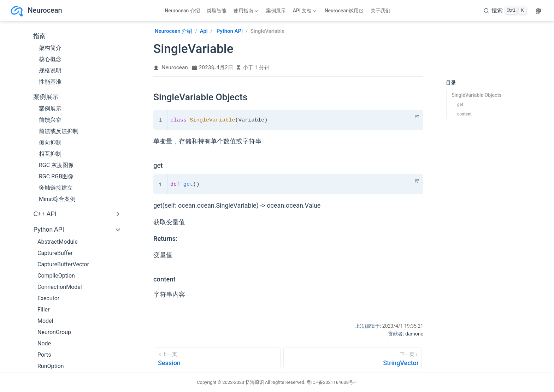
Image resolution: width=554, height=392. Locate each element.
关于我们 (381, 11)
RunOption (51, 366)
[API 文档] (305, 11)
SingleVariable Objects (476, 95)
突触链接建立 (56, 188)
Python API (49, 230)
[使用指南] (246, 11)
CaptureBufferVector (63, 264)
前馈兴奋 (50, 120)
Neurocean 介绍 (182, 11)
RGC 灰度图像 (56, 165)
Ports (44, 355)
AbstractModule (58, 242)
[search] (505, 11)
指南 (40, 36)
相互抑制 (50, 154)
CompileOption (56, 276)
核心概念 (50, 59)
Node (44, 343)
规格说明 (50, 70)
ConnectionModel (60, 287)
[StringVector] (353, 358)
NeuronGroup (54, 332)
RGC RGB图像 (56, 176)
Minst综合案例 (57, 199)
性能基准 (50, 82)
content (464, 114)
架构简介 (50, 48)
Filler (43, 310)
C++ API (45, 214)
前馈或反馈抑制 (59, 131)
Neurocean (175, 67)
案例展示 (276, 11)
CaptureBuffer (55, 253)
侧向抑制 (50, 142)
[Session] (218, 358)
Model (45, 321)
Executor (48, 298)
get (460, 105)
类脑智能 (217, 11)
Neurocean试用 (345, 11)
